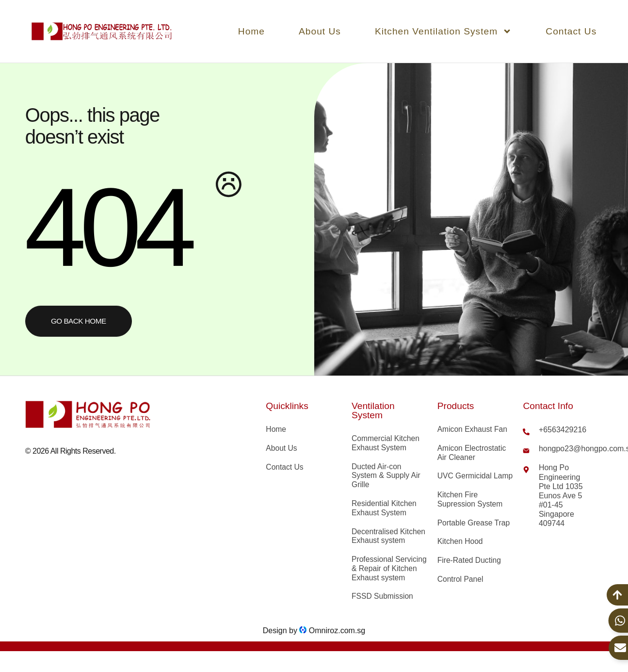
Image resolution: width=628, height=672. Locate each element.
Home (251, 31)
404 (106, 227)
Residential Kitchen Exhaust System (385, 509)
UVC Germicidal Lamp (465, 482)
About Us (320, 31)
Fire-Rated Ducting (470, 572)
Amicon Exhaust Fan (473, 430)
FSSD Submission (383, 609)
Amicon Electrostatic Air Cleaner (473, 453)
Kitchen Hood (461, 552)
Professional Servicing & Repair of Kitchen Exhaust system (388, 576)
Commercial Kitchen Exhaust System (386, 443)
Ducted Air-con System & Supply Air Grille (387, 477)
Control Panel (461, 591)
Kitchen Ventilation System (443, 31)
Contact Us (571, 31)
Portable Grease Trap (475, 533)
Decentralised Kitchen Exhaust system (389, 538)
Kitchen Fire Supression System (471, 510)
